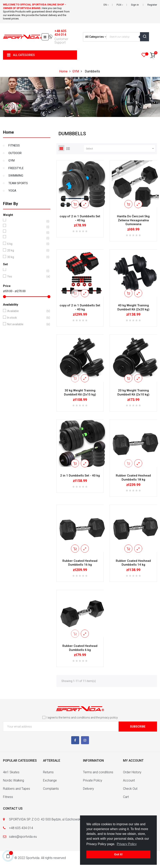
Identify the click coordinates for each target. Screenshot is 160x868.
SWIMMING (16, 176)
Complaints (51, 789)
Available (26, 311)
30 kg (26, 257)
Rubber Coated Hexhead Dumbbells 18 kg (133, 478)
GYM (11, 161)
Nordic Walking (13, 780)
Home (8, 132)
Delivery (88, 789)
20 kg (26, 251)
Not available (26, 324)
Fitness (8, 797)
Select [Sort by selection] (120, 149)
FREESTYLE (16, 168)
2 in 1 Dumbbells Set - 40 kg (80, 476)
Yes (26, 277)
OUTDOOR (15, 153)
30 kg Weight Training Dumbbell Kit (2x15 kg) (80, 392)
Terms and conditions (98, 772)
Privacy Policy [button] (127, 844)
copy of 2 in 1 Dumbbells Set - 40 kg (80, 218)
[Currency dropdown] (120, 5)
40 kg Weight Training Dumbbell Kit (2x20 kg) (133, 307)
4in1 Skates (11, 772)
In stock (26, 318)
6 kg (26, 244)
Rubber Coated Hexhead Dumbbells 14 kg (133, 563)
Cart (126, 797)
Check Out (130, 789)
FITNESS (14, 145)
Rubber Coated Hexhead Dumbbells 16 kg (80, 563)
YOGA (12, 191)
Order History (132, 772)
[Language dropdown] (106, 5)
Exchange (50, 780)
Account (129, 780)
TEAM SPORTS (18, 183)
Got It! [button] (118, 854)
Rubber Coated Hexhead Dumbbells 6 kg (80, 648)
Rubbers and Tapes (16, 789)
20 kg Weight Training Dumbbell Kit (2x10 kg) (133, 392)
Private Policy (93, 780)
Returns (48, 772)
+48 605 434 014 (60, 33)
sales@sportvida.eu (23, 837)
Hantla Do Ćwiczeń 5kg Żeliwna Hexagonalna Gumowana (133, 220)
